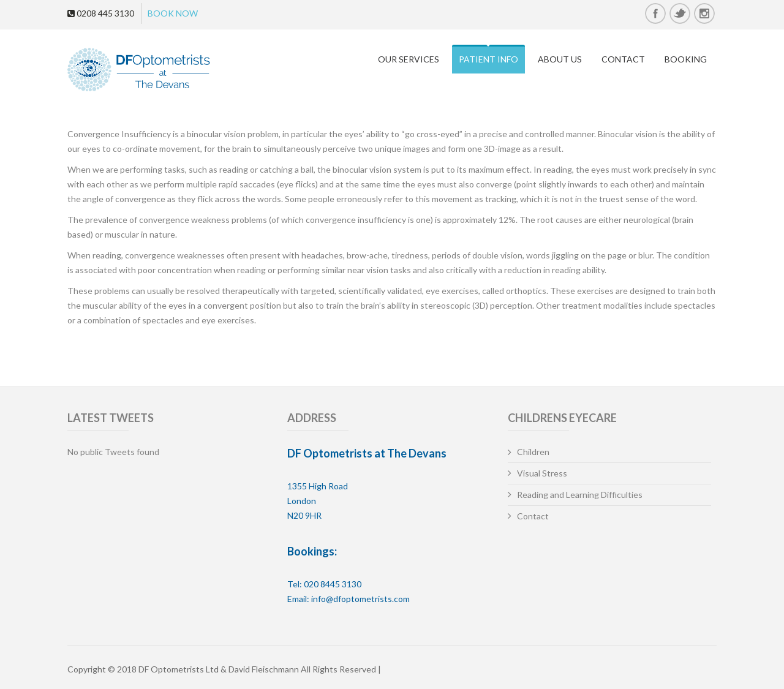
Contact (623, 59)
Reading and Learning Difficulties (580, 495)
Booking (686, 59)
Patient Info (488, 59)
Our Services (409, 59)
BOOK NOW (173, 13)
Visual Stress (542, 473)
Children (533, 452)
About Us (560, 59)
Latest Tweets (111, 418)
